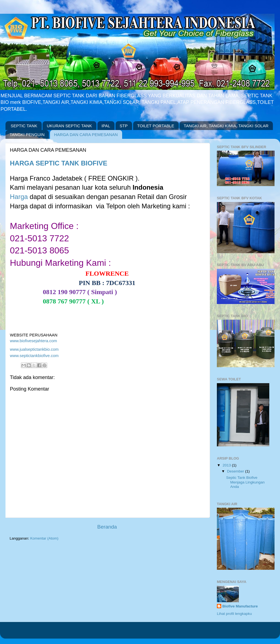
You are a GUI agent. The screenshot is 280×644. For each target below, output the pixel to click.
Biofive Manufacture (240, 606)
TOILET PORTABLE (156, 126)
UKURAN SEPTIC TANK (69, 126)
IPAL (106, 126)
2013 (227, 465)
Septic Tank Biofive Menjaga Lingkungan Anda (245, 482)
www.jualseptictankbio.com (35, 349)
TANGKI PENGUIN (27, 135)
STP (124, 126)
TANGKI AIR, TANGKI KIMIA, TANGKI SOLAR (226, 126)
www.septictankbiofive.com (34, 356)
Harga (19, 197)
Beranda (107, 527)
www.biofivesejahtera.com (33, 341)
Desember (236, 471)
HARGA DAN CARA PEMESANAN (86, 135)
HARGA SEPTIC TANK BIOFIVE (59, 163)
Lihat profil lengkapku (234, 614)
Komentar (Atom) (44, 538)
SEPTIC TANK (24, 126)
